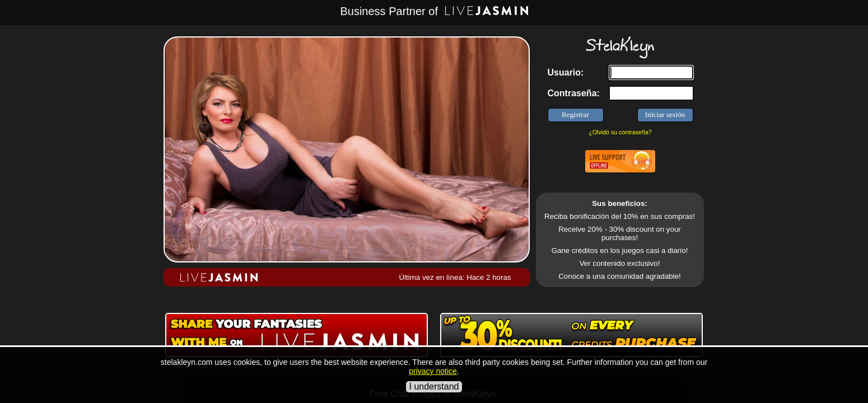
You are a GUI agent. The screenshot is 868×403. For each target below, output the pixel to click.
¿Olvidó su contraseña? (620, 132)
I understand (434, 386)
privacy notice (433, 371)
